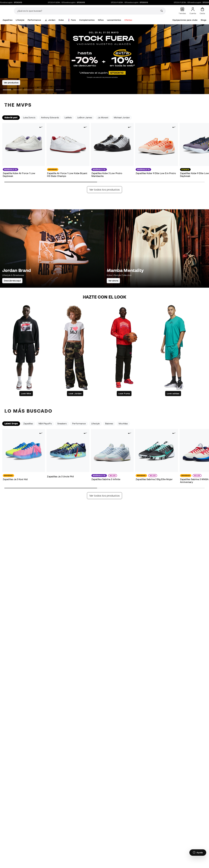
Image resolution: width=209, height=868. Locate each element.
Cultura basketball (81, 544)
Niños (101, 20)
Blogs (204, 20)
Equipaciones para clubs (185, 20)
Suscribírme (194, 657)
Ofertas (128, 20)
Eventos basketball (151, 544)
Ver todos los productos (105, 190)
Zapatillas (8, 20)
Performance (34, 20)
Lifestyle (20, 20)
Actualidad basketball (13, 544)
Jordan (50, 20)
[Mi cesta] (202, 11)
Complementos (87, 20)
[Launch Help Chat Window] (198, 855)
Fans (72, 20)
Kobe (61, 20)
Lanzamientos (114, 20)
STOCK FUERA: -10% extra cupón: (71, 3)
